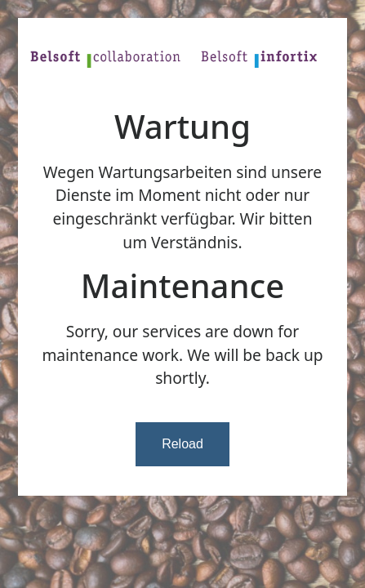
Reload (182, 444)
